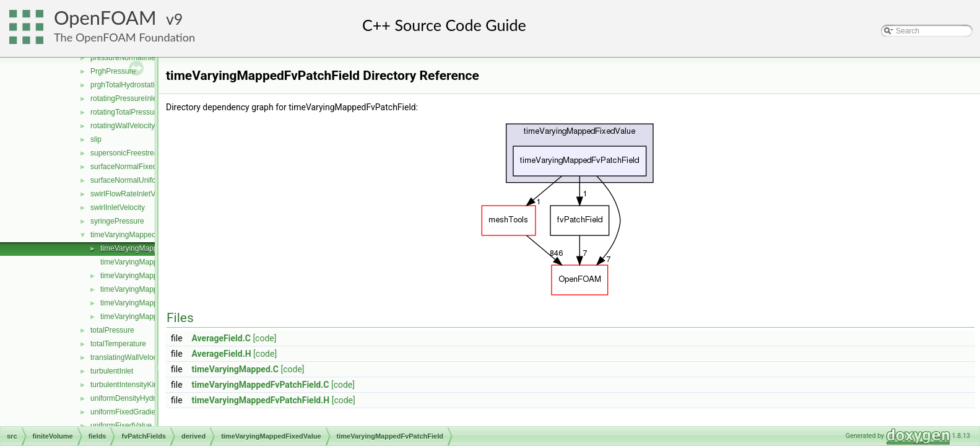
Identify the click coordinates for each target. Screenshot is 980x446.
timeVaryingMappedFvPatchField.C (261, 385)
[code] (264, 338)
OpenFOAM (105, 18)
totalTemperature (118, 344)
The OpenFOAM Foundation (124, 37)
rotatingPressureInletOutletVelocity (147, 98)
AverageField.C (221, 338)
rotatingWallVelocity (123, 126)
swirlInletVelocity (118, 208)
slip (96, 139)
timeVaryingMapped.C (235, 369)
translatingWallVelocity (128, 357)
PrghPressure (113, 71)
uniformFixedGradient (126, 412)
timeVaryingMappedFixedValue (141, 235)
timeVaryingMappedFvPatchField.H (261, 400)
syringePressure (117, 221)
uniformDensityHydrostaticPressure (149, 398)
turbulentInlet (112, 371)
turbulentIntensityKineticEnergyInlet (149, 385)
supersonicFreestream (127, 153)
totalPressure (112, 330)
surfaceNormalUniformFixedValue (146, 180)
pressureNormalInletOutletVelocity (146, 58)
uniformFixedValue (121, 426)
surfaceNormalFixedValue (133, 167)
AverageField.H (222, 354)
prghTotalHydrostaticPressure (139, 85)
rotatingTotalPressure (125, 112)
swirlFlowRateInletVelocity (133, 194)
